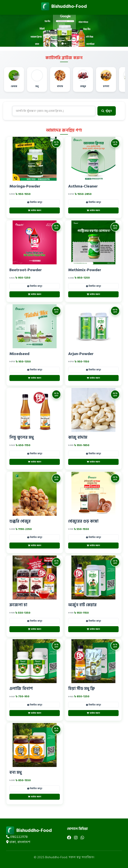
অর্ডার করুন (35, 210)
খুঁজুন (107, 111)
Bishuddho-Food (64, 6)
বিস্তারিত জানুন (35, 202)
